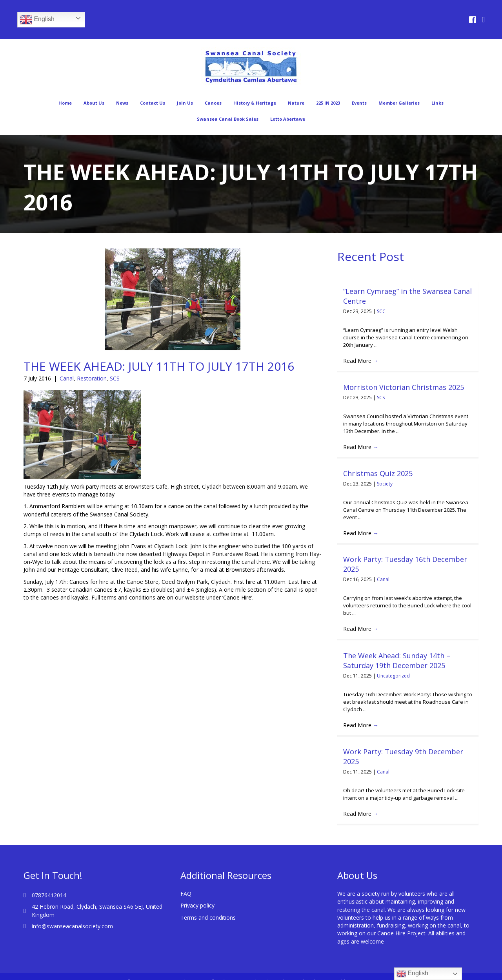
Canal (67, 378)
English (37, 20)
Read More (361, 361)
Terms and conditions (208, 907)
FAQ (186, 884)
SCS (115, 378)
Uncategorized (393, 676)
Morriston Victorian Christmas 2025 (404, 387)
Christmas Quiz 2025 (378, 473)
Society (385, 484)
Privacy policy (197, 896)
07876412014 (49, 885)
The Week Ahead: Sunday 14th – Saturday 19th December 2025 (397, 660)
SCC (381, 311)
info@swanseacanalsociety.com (72, 916)
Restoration (92, 378)
